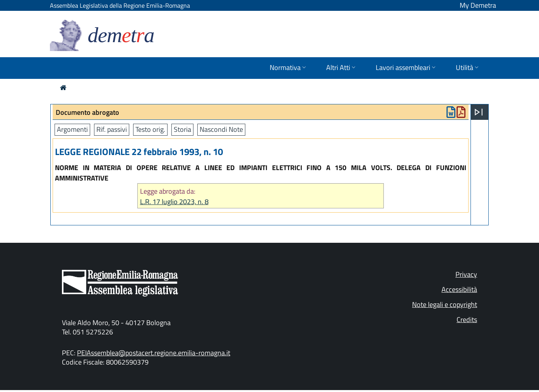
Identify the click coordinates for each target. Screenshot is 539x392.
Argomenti (72, 129)
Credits (467, 320)
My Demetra (478, 5)
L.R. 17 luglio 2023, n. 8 (174, 202)
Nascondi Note (221, 129)
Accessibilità (459, 289)
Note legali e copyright (445, 304)
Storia (182, 129)
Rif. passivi (112, 129)
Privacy (466, 274)
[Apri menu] (479, 112)
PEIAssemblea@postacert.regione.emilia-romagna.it (154, 353)
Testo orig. (150, 129)
